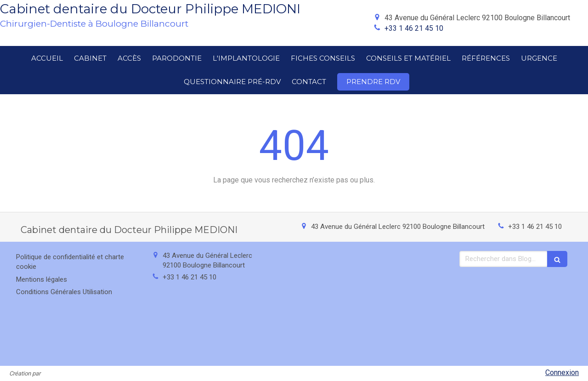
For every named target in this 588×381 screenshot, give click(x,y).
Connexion (562, 372)
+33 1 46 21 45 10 (414, 28)
